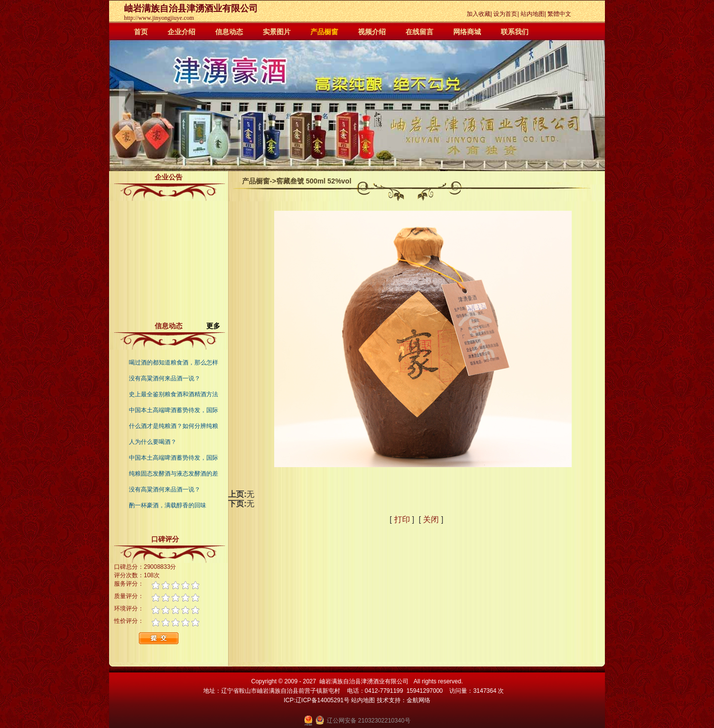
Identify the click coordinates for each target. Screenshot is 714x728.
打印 (402, 519)
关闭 (431, 519)
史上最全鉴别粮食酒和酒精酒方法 (174, 394)
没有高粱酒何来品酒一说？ (165, 378)
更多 (217, 326)
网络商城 (467, 32)
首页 (141, 32)
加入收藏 (478, 14)
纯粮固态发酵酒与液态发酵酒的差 (174, 474)
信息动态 (229, 32)
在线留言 (419, 32)
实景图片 (277, 32)
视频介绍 (372, 32)
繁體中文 (559, 14)
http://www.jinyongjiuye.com (159, 18)
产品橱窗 (324, 32)
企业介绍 (181, 32)
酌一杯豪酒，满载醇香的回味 (168, 505)
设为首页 (505, 14)
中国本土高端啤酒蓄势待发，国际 (174, 410)
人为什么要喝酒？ (153, 442)
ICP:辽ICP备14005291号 (317, 700)
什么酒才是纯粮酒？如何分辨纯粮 (174, 426)
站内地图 (533, 14)
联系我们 (515, 32)
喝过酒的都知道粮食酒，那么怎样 (174, 363)
